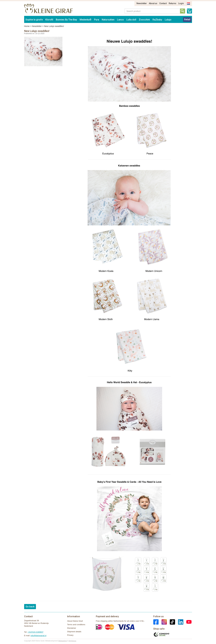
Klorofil (49, 20)
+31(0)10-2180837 (35, 632)
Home (27, 26)
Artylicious (72, 641)
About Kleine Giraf (75, 621)
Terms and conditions (76, 625)
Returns (172, 3)
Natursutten (108, 20)
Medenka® (86, 20)
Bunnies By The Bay (66, 20)
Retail (187, 19)
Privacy (70, 635)
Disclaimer (72, 628)
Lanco (120, 20)
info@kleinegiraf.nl (39, 636)
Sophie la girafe (34, 20)
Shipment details (74, 632)
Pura (97, 20)
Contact (163, 3)
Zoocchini (144, 20)
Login (181, 3)
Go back (30, 607)
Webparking (63, 641)
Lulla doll (131, 20)
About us (153, 3)
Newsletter (142, 3)
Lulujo (168, 20)
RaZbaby (157, 20)
